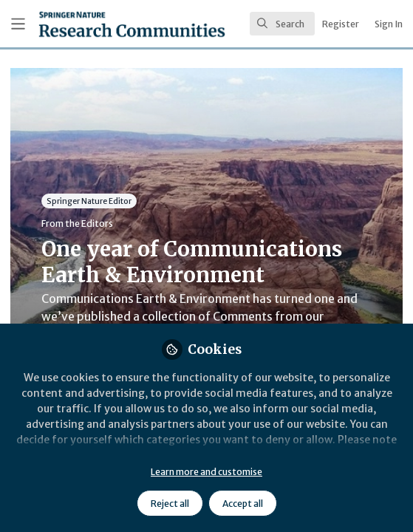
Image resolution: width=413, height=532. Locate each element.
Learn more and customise (206, 472)
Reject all (170, 504)
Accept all (243, 504)
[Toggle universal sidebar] (18, 24)
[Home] (93, 24)
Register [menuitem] (341, 24)
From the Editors (77, 224)
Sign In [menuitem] (389, 24)
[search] (282, 24)
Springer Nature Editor (89, 201)
